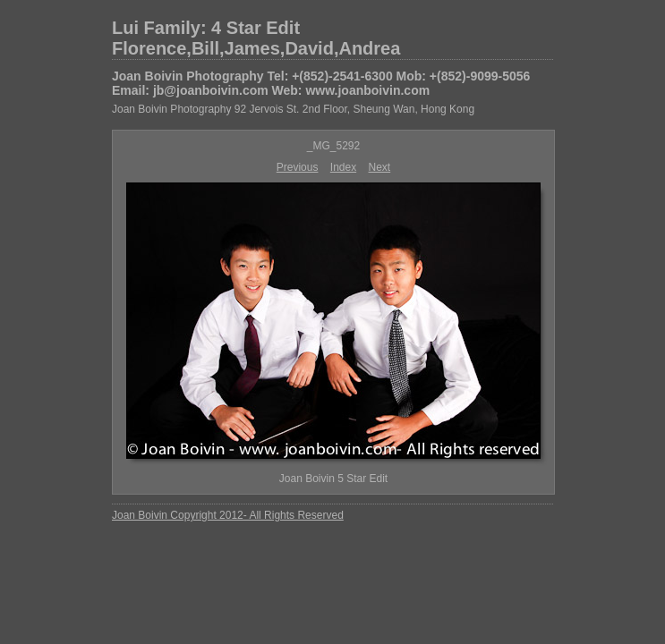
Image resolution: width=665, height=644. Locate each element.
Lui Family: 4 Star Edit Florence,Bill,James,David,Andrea (256, 38)
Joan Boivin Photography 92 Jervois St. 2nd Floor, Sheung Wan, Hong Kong (293, 109)
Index (343, 167)
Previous (298, 167)
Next (380, 167)
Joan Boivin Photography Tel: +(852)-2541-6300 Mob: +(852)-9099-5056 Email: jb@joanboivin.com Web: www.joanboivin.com (321, 83)
